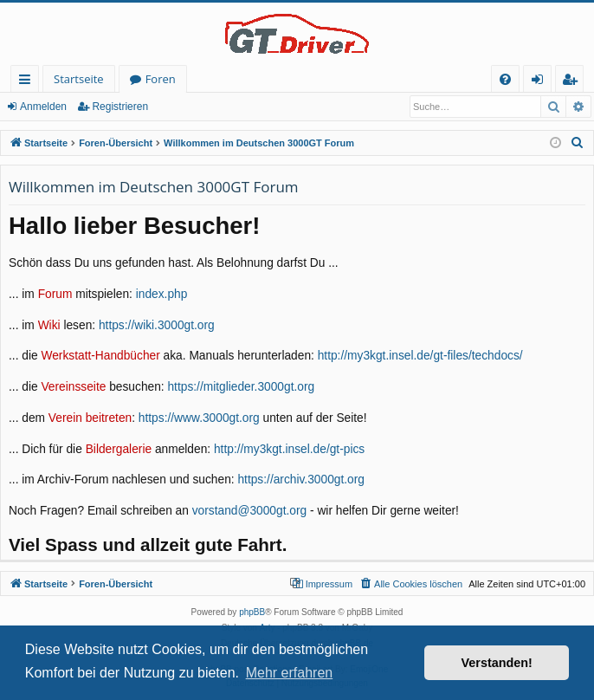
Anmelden (43, 107)
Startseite (79, 79)
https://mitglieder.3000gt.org (241, 387)
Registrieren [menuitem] (573, 82)
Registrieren (120, 107)
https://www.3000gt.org (199, 418)
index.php (162, 294)
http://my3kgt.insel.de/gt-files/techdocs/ (420, 356)
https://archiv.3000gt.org (301, 480)
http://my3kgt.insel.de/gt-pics (289, 449)
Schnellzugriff (28, 82)
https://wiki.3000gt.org (157, 325)
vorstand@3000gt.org (249, 511)
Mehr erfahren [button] (290, 673)
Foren (161, 79)
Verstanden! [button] (497, 663)
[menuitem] (505, 79)
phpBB (252, 612)
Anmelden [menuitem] (542, 82)
